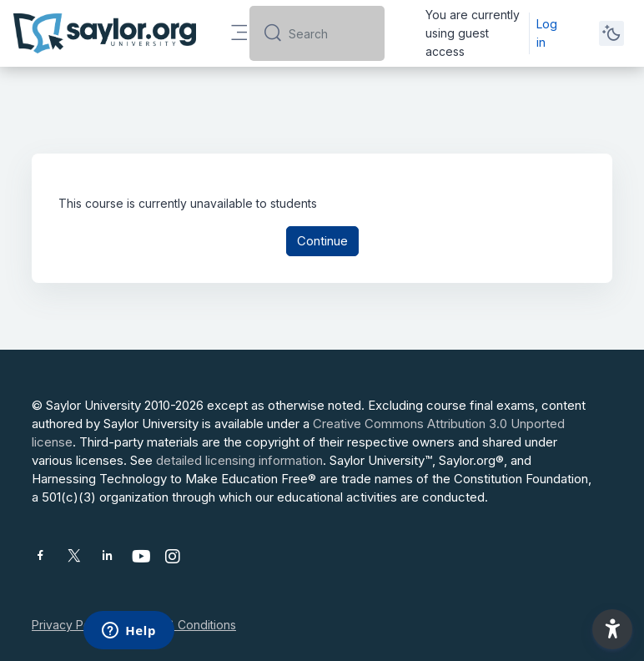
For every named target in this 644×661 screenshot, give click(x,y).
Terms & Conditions (183, 625)
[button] (612, 629)
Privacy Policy (70, 625)
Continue (322, 241)
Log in (547, 33)
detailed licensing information (239, 460)
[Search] (330, 33)
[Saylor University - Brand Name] (105, 33)
